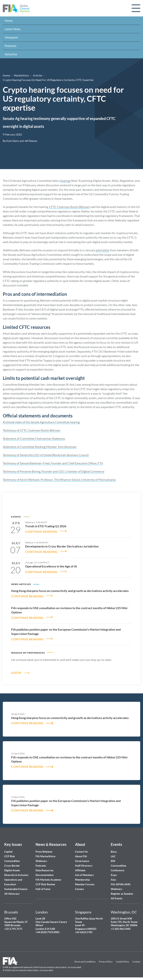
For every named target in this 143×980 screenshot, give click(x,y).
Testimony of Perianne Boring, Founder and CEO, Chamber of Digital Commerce (54, 471)
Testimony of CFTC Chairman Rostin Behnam (32, 430)
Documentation (45, 873)
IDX (113, 859)
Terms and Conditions (85, 960)
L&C (113, 854)
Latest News (13, 29)
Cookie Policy (122, 960)
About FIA (81, 854)
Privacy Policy (106, 960)
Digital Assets (12, 868)
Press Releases (44, 850)
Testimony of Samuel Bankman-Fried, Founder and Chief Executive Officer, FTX (53, 463)
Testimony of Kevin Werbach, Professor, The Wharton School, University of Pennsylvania (59, 480)
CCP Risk (10, 854)
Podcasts (11, 46)
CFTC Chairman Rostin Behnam (69, 207)
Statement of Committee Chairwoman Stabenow (34, 438)
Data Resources (45, 868)
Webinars (41, 859)
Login (16, 670)
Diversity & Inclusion (16, 873)
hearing (65, 181)
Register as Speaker (122, 892)
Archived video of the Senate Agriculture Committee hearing (41, 422)
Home (9, 20)
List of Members (84, 873)
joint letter (103, 250)
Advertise (11, 54)
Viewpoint (11, 37)
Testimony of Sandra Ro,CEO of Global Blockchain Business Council (46, 455)
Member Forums (85, 882)
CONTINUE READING (41, 531)
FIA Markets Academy (48, 878)
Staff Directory (84, 864)
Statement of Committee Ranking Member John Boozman (40, 447)
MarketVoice (21, 75)
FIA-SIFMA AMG (121, 882)
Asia (113, 878)
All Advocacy (12, 892)
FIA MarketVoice (45, 854)
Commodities (12, 859)
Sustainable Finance (16, 887)
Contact (136, 960)
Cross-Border (12, 864)
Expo (114, 873)
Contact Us (81, 850)
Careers (80, 887)
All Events (117, 896)
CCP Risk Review (45, 882)
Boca (114, 850)
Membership (82, 878)
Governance (82, 859)
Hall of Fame (43, 887)
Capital (8, 850)
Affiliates (80, 868)
